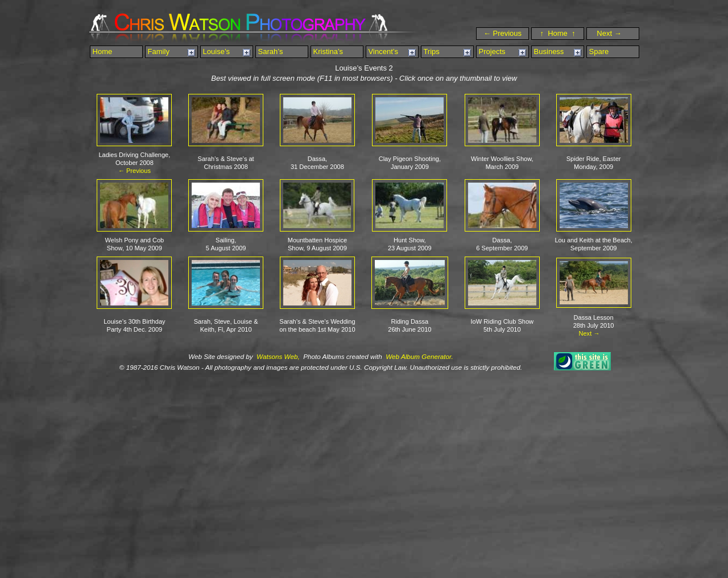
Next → (614, 33)
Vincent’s (382, 51)
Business (548, 51)
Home (101, 51)
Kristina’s (327, 51)
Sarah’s (269, 51)
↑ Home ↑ (557, 33)
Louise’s (215, 51)
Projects (491, 51)
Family (158, 51)
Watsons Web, (277, 356)
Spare (598, 51)
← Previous (502, 33)
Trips (431, 51)
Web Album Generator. (419, 356)
